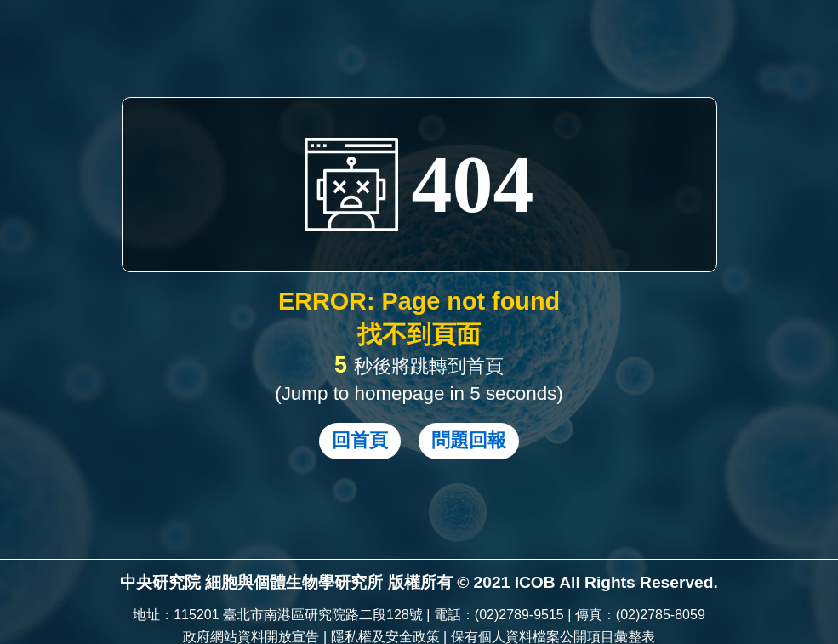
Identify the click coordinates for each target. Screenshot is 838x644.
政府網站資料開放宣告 (251, 637)
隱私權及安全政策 (385, 637)
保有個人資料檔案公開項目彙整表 (553, 637)
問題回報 (469, 440)
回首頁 (360, 440)
